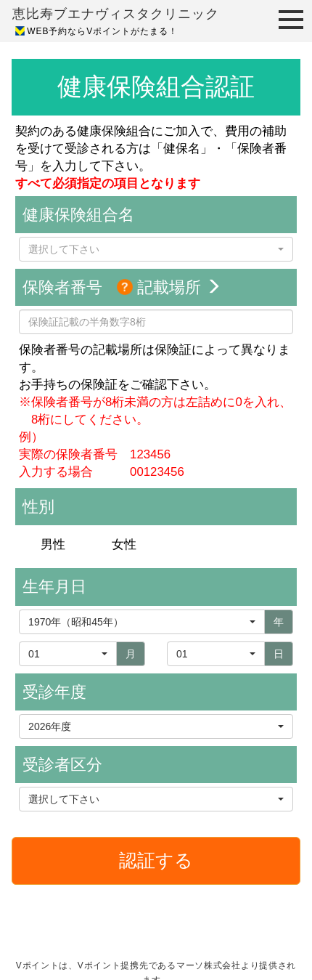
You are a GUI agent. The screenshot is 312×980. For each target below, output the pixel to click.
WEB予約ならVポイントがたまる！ (102, 31)
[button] (156, 249)
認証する (156, 860)
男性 (53, 544)
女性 (124, 544)
